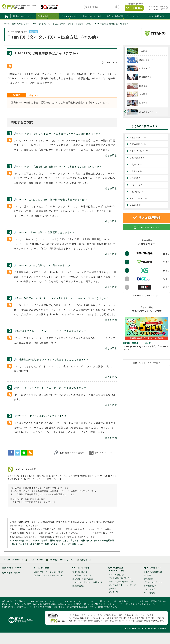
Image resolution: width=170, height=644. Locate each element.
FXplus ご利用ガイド (156, 16)
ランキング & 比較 (70, 16)
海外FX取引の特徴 (80, 572)
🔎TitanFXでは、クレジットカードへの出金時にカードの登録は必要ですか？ (57, 134)
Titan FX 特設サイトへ (146, 227)
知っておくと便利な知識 (83, 579)
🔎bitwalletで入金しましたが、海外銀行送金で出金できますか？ (51, 200)
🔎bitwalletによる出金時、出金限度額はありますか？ (44, 232)
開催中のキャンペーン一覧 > (146, 363)
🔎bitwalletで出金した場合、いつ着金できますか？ (43, 265)
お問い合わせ (149, 593)
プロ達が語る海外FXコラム (120, 578)
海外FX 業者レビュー (47, 16)
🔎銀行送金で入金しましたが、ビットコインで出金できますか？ (50, 331)
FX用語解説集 (78, 586)
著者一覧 (113, 589)
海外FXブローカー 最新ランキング (48, 572)
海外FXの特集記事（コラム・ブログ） (124, 16)
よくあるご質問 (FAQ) (153, 572)
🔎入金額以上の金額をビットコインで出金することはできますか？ (51, 359)
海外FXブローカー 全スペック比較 (48, 575)
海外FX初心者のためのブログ (121, 582)
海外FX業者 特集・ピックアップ (122, 585)
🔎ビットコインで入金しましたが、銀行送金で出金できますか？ (50, 388)
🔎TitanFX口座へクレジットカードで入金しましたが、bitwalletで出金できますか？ (61, 298)
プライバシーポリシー (153, 582)
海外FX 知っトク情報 (92, 16)
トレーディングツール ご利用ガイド (87, 582)
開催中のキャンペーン (23, 16)
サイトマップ (149, 589)
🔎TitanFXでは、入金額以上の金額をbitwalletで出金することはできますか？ (58, 167)
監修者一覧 (113, 592)
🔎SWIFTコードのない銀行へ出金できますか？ (40, 416)
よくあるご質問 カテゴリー (147, 126)
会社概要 (147, 575)
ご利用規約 (148, 579)
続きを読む (111, 155)
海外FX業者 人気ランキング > (146, 295)
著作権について (150, 586)
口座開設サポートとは (82, 575)
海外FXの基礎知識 (116, 575)
